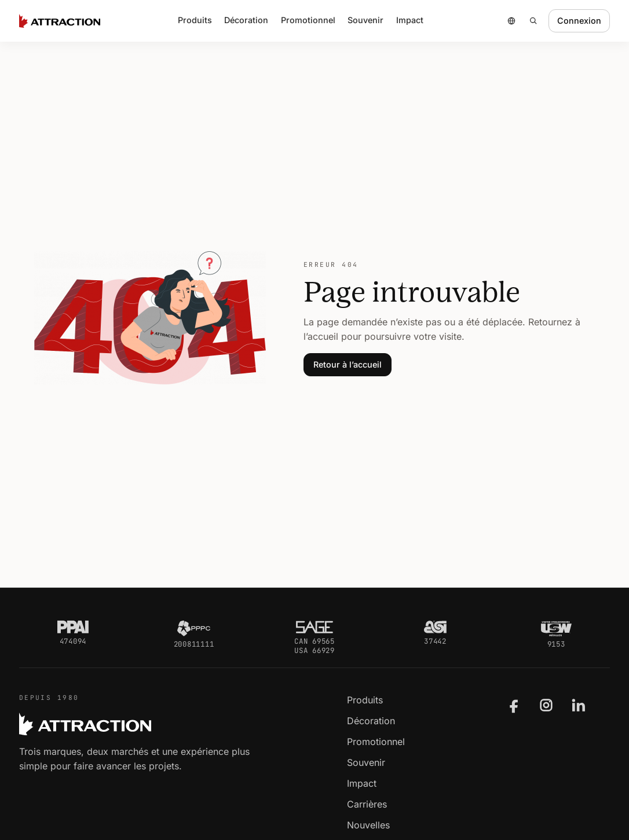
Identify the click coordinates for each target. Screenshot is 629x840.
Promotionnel (376, 742)
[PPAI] (73, 627)
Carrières (367, 804)
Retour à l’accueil (348, 364)
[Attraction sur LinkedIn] (579, 705)
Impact (410, 20)
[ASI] (435, 627)
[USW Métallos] (556, 628)
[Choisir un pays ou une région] (511, 21)
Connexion (579, 21)
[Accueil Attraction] (60, 21)
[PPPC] (193, 628)
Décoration (246, 20)
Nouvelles (368, 825)
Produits (365, 700)
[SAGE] (314, 627)
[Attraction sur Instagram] (546, 705)
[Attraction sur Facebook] (514, 705)
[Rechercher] (533, 21)
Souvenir (366, 762)
